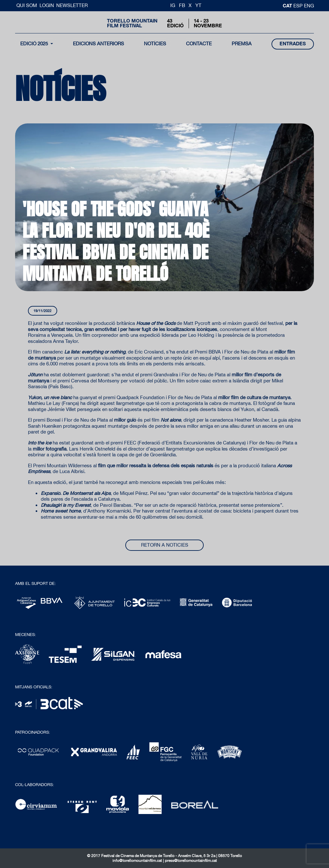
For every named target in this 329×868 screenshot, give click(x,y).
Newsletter (72, 5)
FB (182, 5)
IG (173, 5)
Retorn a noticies (165, 545)
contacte (199, 44)
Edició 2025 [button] (35, 44)
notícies (155, 44)
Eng (309, 6)
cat (288, 5)
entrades (293, 44)
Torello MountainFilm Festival (132, 23)
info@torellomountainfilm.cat (138, 861)
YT (198, 5)
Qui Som (27, 5)
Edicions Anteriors (98, 44)
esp (299, 6)
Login (47, 5)
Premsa (242, 44)
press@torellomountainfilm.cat (191, 861)
